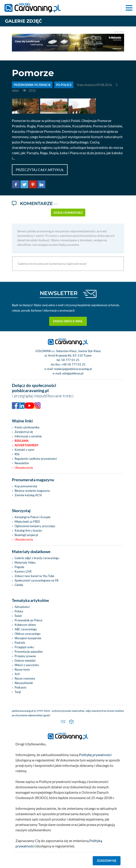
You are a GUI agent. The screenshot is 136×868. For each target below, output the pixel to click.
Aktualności (22, 607)
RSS (17, 454)
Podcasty (21, 687)
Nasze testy (22, 669)
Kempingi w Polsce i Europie (33, 517)
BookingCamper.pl (26, 535)
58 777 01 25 (70, 360)
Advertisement (27, 445)
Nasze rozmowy (25, 678)
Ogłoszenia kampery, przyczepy (35, 526)
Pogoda (19, 567)
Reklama (22, 441)
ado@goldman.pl (73, 373)
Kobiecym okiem (25, 625)
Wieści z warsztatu (27, 665)
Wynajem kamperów (28, 638)
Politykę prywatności (95, 755)
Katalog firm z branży (28, 530)
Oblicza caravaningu (27, 634)
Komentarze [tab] (35, 204)
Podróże (20, 643)
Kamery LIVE (23, 571)
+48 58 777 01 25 (73, 364)
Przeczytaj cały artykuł (40, 170)
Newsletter (22, 463)
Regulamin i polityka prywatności (36, 459)
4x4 (17, 674)
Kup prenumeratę (26, 486)
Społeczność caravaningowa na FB (36, 580)
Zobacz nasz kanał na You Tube (34, 576)
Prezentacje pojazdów (29, 652)
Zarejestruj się (24, 432)
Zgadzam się (107, 861)
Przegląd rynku (24, 647)
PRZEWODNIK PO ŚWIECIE (32, 85)
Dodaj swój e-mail (68, 321)
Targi (18, 692)
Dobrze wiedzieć (25, 661)
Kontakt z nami (24, 450)
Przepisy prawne (25, 656)
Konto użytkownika (27, 427)
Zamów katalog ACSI (28, 495)
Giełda (19, 585)
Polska (19, 611)
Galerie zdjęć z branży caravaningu (37, 558)
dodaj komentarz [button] (68, 213)
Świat (18, 616)
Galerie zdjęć (23, 21)
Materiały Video (25, 562)
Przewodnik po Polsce (29, 620)
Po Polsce (64, 85)
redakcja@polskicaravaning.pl (73, 369)
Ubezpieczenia (24, 468)
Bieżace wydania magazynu (32, 491)
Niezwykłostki (24, 683)
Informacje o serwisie (28, 436)
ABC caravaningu (26, 629)
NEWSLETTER (59, 293)
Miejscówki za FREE (27, 522)
